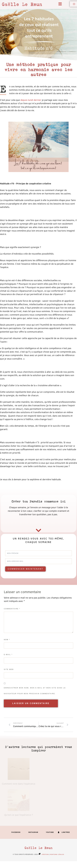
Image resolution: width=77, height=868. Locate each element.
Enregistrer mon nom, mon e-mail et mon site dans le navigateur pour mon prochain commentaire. (35, 691)
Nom (7, 640)
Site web (9, 669)
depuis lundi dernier (31, 100)
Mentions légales (57, 854)
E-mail (8, 655)
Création (43, 854)
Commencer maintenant (25, 569)
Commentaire (12, 609)
